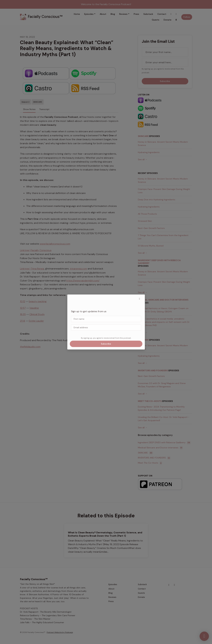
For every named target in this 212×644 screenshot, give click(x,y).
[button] (140, 299)
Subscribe (106, 344)
